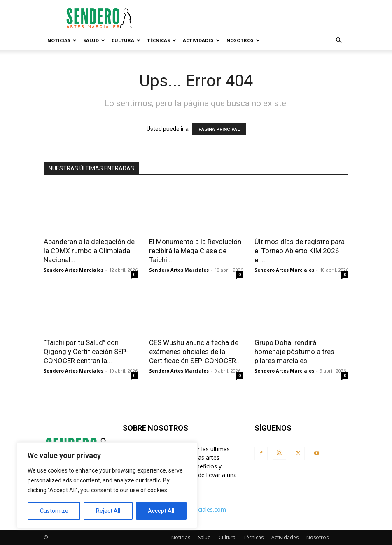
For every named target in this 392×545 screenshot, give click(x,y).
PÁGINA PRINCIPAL (219, 129)
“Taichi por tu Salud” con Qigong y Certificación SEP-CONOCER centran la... (86, 352)
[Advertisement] (252, 18)
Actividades (201, 40)
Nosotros (243, 40)
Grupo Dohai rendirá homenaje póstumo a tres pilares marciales (294, 352)
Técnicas (162, 40)
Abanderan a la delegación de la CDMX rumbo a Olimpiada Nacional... (89, 251)
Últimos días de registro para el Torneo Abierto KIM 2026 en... (300, 251)
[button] (338, 41)
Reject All (108, 511)
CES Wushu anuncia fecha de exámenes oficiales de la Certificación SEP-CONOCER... (195, 352)
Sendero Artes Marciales (73, 270)
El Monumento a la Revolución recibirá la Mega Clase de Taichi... (195, 251)
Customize (54, 511)
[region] (107, 485)
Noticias (62, 40)
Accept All (161, 511)
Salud (94, 40)
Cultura (126, 40)
